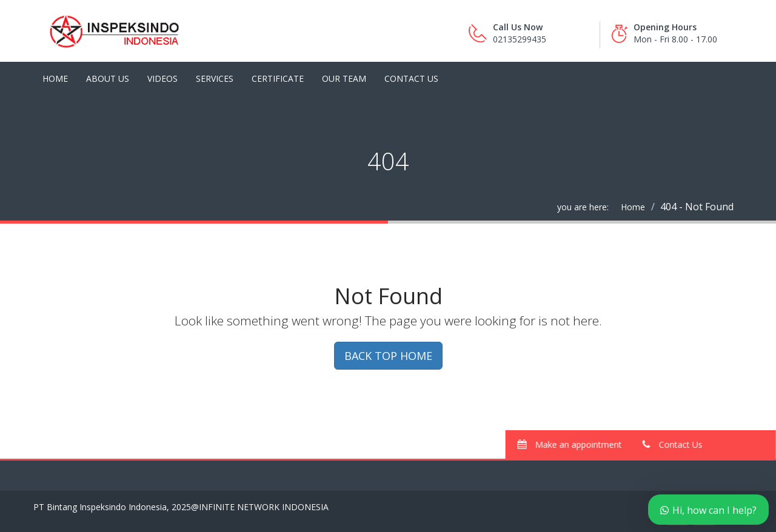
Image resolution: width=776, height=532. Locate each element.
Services (215, 78)
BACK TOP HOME (388, 356)
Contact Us (411, 78)
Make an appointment (573, 444)
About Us (108, 78)
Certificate (278, 78)
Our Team (344, 78)
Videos (162, 78)
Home (55, 78)
